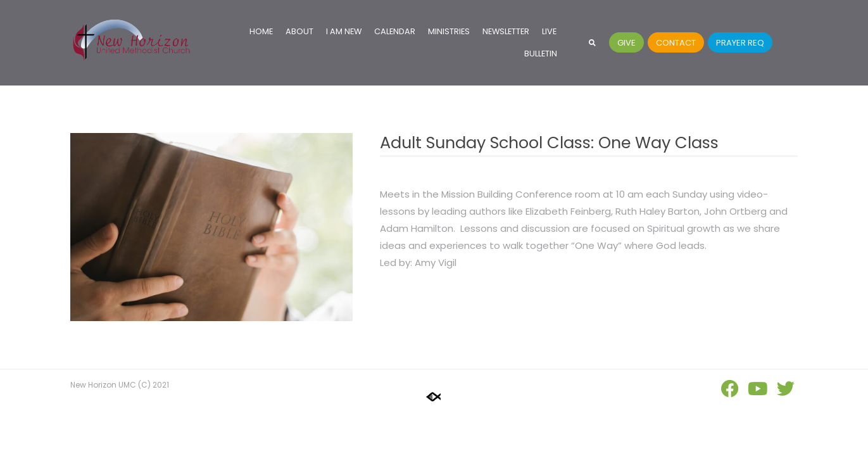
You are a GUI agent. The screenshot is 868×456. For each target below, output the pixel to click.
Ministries (449, 31)
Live (549, 31)
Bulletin (541, 54)
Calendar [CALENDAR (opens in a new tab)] (395, 31)
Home (261, 31)
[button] (592, 43)
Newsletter (506, 31)
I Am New (344, 31)
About (299, 31)
